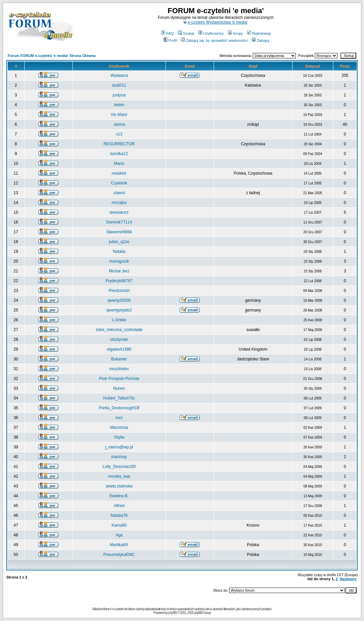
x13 (119, 134)
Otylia (119, 437)
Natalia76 (119, 515)
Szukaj (186, 33)
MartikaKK (119, 545)
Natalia (119, 252)
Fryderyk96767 (119, 281)
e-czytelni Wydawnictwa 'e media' (218, 22)
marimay (119, 457)
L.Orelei (119, 320)
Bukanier (119, 359)
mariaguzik (119, 261)
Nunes (119, 388)
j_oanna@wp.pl (119, 447)
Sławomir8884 (119, 232)
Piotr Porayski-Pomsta (119, 379)
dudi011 (119, 85)
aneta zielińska (119, 486)
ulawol (119, 193)
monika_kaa (119, 476)
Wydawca (119, 76)
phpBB (172, 613)
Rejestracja (259, 33)
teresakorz (119, 212)
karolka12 (119, 154)
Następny (348, 579)
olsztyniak (119, 339)
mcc (119, 418)
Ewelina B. (119, 496)
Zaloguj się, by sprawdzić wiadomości (214, 40)
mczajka (119, 203)
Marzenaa (119, 427)
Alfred (119, 506)
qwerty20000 (119, 300)
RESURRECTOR (119, 144)
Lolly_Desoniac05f (119, 467)
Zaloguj (260, 40)
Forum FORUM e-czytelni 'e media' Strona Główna (52, 56)
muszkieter (119, 369)
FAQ (167, 33)
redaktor (119, 173)
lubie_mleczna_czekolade (119, 330)
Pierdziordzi (119, 291)
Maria (119, 164)
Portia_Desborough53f (119, 408)
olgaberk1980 (119, 349)
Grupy (235, 33)
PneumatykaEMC (119, 555)
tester (119, 105)
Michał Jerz (119, 271)
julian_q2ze (119, 242)
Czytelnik (119, 183)
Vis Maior (119, 115)
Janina (119, 124)
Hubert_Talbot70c (119, 398)
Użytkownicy (211, 33)
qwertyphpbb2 (119, 310)
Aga (119, 535)
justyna (119, 95)
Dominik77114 (119, 222)
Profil (170, 40)
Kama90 (119, 525)
